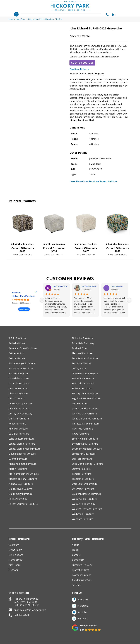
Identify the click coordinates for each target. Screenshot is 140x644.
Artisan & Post (16, 353)
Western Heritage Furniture (87, 509)
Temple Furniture (82, 474)
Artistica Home (17, 358)
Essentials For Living (83, 343)
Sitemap (77, 585)
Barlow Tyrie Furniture (21, 368)
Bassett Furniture (18, 373)
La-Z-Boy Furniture (19, 434)
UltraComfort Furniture (85, 484)
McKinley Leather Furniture (24, 474)
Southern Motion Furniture (87, 449)
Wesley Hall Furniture (84, 504)
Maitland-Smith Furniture (23, 464)
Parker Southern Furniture (23, 504)
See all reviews (24, 309)
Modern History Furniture (23, 479)
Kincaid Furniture (18, 429)
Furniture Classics (82, 363)
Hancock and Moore (83, 383)
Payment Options (82, 575)
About (75, 545)
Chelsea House (17, 399)
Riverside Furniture (82, 429)
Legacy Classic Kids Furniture (25, 449)
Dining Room (16, 555)
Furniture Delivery (79, 69)
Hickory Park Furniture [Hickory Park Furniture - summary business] (23, 296)
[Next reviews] (129, 300)
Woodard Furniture (83, 519)
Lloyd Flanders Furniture (22, 454)
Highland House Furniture (86, 399)
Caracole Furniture (19, 383)
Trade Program (96, 74)
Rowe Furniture (80, 434)
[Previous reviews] (42, 300)
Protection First (80, 570)
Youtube (82, 612)
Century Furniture (19, 388)
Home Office (16, 560)
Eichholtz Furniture (82, 338)
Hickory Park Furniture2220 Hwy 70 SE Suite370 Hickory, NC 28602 (26, 602)
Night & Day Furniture (21, 484)
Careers (76, 555)
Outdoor (13, 570)
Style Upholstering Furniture (88, 464)
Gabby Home (79, 368)
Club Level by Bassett (20, 404)
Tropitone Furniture (83, 479)
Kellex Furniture (17, 424)
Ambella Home (17, 343)
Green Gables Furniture (85, 373)
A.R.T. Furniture (17, 338)
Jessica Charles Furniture (86, 409)
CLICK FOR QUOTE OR (82, 63)
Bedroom (14, 545)
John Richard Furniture (23, 244)
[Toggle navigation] (16, 14)
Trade (75, 550)
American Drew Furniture (23, 348)
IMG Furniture (80, 404)
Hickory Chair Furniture (85, 394)
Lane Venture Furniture (22, 439)
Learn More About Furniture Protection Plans (93, 181)
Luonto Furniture (18, 459)
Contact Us (78, 560)
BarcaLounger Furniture (22, 363)
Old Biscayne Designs (20, 489)
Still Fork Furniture (82, 459)
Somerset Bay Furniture (85, 444)
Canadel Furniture (19, 378)
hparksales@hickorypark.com (30, 610)
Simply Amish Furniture (85, 439)
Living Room (15, 550)
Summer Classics (81, 469)
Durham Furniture (19, 419)
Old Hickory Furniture (21, 494)
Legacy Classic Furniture (22, 444)
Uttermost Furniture (83, 489)
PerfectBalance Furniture (86, 424)
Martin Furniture (18, 469)
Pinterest (82, 619)
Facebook (83, 599)
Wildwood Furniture (83, 514)
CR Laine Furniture (19, 409)
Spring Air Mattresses (84, 454)
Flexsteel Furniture (82, 353)
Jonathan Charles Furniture (87, 419)
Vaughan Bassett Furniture (87, 494)
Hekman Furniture (82, 388)
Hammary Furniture (83, 378)
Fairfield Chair (80, 348)
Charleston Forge (18, 394)
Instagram (83, 606)
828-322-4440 (21, 615)
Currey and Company (20, 414)
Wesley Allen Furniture (84, 499)
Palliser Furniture (18, 499)
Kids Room (15, 565)
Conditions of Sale (82, 580)
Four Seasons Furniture (85, 358)
